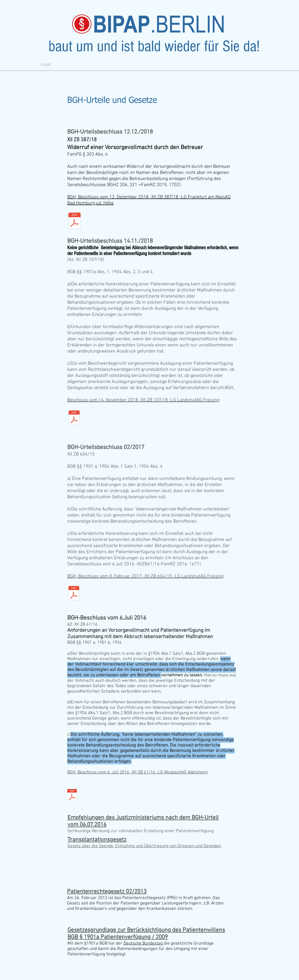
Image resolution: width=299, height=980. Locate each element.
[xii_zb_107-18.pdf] (74, 418)
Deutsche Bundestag (144, 944)
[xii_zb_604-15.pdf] (74, 594)
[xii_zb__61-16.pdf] (72, 796)
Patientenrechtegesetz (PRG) (149, 898)
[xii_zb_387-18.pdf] (75, 221)
